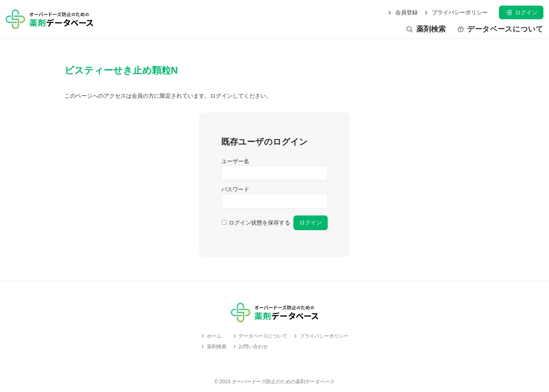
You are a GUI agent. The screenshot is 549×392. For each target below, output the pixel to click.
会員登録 (402, 13)
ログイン (521, 12)
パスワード (235, 189)
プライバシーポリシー (456, 13)
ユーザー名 (235, 161)
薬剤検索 (426, 29)
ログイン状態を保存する (259, 223)
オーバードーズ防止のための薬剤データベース (283, 381)
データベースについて (500, 29)
